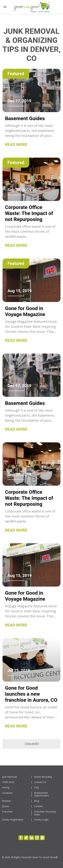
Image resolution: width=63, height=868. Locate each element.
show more (31, 744)
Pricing (6, 788)
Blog (37, 801)
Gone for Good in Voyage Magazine (25, 311)
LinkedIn (32, 838)
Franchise (7, 812)
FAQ (36, 788)
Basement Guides (25, 118)
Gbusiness (42, 838)
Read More (16, 145)
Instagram (37, 838)
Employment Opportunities (41, 794)
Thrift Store (8, 782)
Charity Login (41, 820)
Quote (5, 806)
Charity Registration (13, 820)
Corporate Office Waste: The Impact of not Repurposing (29, 213)
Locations (7, 793)
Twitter (26, 838)
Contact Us (40, 782)
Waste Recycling (43, 777)
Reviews (6, 801)
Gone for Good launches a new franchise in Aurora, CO (31, 694)
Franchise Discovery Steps (45, 813)
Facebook (21, 838)
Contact (38, 806)
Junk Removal (9, 777)
